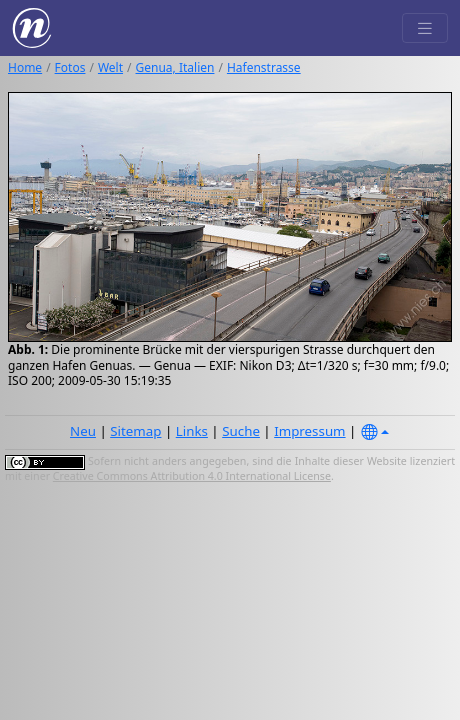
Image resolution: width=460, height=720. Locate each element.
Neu (83, 431)
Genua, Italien (175, 67)
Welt (110, 67)
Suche (241, 431)
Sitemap (135, 431)
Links (192, 431)
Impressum (309, 431)
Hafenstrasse (264, 67)
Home (25, 67)
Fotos (70, 67)
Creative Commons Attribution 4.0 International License (192, 476)
